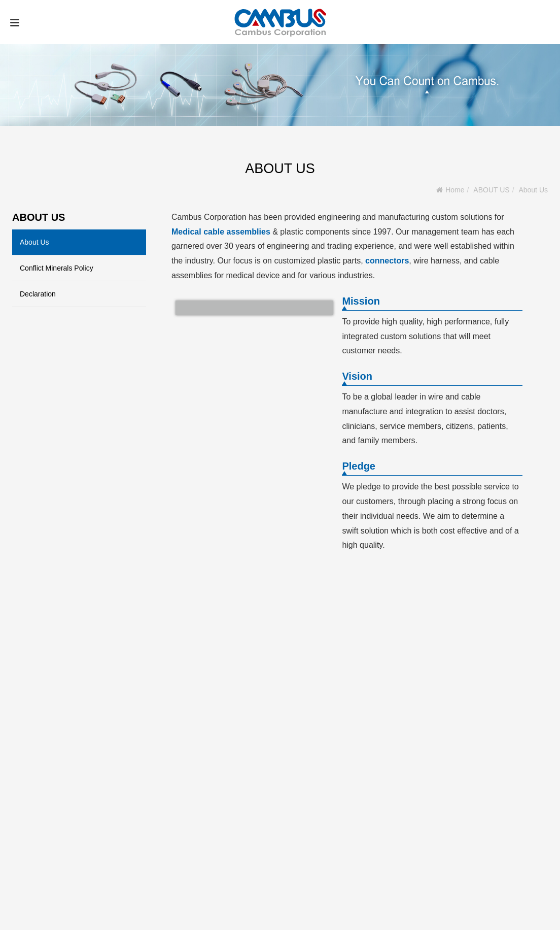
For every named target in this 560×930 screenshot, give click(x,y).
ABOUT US (491, 190)
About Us (533, 190)
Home (455, 190)
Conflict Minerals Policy (57, 268)
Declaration (38, 294)
